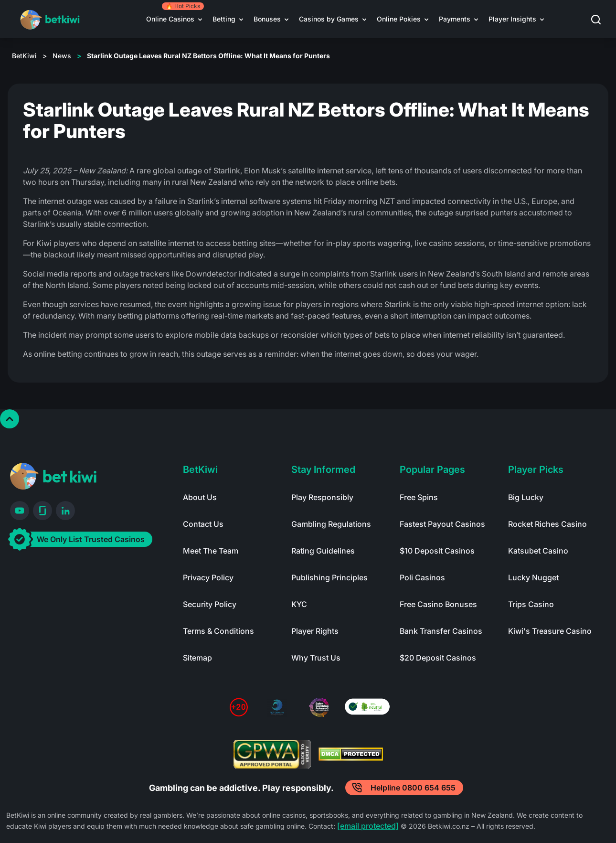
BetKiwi (24, 56)
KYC (299, 604)
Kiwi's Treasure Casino (550, 631)
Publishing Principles (329, 577)
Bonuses (267, 19)
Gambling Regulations (331, 524)
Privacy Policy (208, 577)
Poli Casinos (422, 577)
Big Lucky (526, 497)
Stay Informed (323, 470)
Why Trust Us (316, 658)
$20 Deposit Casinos (438, 658)
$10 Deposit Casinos (437, 551)
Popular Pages (432, 470)
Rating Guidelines (323, 551)
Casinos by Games (329, 19)
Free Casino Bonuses (438, 604)
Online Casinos (170, 19)
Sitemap (197, 658)
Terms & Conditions (218, 631)
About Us (200, 497)
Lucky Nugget (533, 577)
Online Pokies (399, 19)
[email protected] (368, 826)
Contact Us (203, 524)
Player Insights (512, 19)
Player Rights (315, 631)
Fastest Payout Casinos (442, 524)
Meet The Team (211, 551)
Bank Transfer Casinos (441, 631)
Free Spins (419, 497)
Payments (455, 19)
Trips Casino (531, 604)
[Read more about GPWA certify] (272, 754)
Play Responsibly (322, 497)
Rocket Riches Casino (547, 524)
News (62, 56)
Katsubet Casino (538, 551)
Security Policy (210, 604)
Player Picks (536, 470)
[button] (602, 19)
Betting (224, 19)
